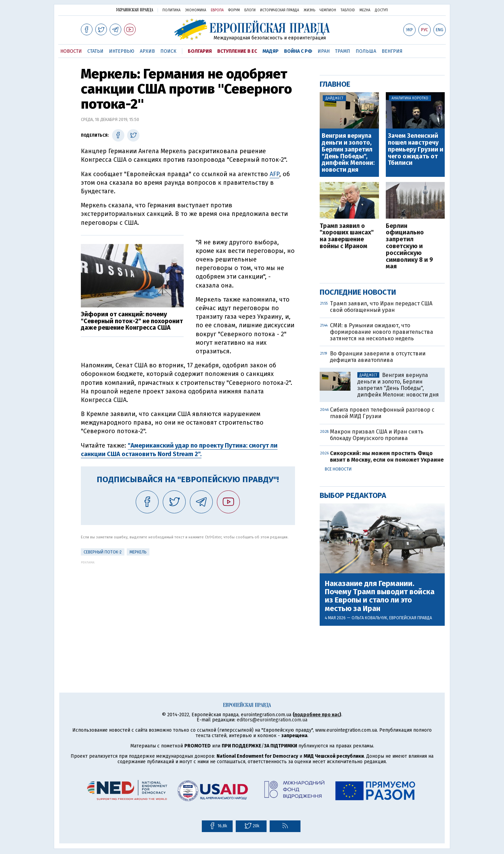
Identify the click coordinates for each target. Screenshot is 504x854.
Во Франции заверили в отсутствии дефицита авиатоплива (378, 357)
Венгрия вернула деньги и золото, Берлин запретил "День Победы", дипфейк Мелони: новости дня (348, 153)
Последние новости (358, 292)
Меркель (138, 552)
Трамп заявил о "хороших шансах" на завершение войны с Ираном (347, 236)
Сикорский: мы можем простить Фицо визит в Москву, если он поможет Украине (387, 456)
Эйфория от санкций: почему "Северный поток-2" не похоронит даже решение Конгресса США (132, 321)
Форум (234, 10)
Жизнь (309, 10)
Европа (217, 10)
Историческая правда (280, 10)
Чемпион (328, 10)
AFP (274, 174)
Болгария (200, 51)
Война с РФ (298, 51)
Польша (366, 51)
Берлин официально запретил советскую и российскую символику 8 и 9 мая (409, 247)
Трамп (343, 51)
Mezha (365, 10)
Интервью (122, 51)
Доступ (381, 10)
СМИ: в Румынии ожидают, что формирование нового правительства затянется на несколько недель (382, 332)
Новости (71, 51)
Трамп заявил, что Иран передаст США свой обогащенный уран (381, 307)
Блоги (250, 10)
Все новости (338, 469)
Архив (147, 51)
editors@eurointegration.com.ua (272, 720)
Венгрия (392, 51)
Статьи (95, 51)
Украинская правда (135, 10)
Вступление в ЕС (237, 51)
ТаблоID (348, 10)
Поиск (168, 51)
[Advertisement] (188, 612)
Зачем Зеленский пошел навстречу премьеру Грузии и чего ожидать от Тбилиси (416, 150)
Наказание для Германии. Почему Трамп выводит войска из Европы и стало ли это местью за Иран (380, 596)
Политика (171, 10)
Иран (324, 51)
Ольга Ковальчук (369, 618)
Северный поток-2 (103, 552)
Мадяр (271, 51)
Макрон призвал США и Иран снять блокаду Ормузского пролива (377, 435)
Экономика (196, 10)
